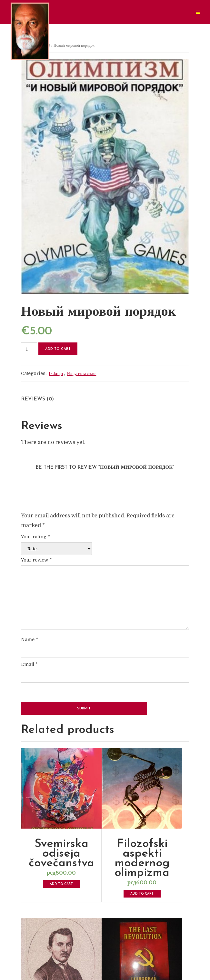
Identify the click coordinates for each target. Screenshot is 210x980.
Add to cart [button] (61, 884)
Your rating (35, 537)
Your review (36, 560)
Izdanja (56, 374)
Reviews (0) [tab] (37, 399)
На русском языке (82, 374)
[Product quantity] (29, 349)
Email (29, 664)
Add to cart (58, 349)
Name (30, 639)
